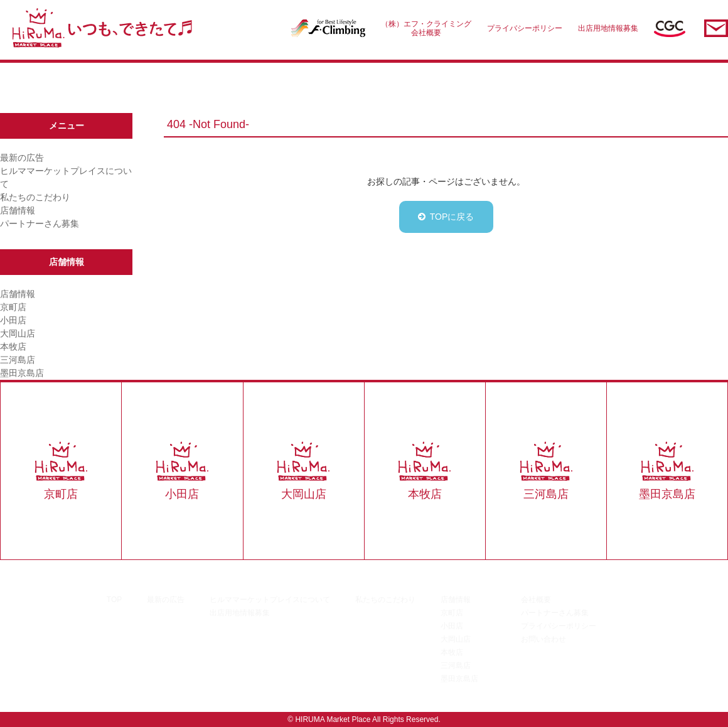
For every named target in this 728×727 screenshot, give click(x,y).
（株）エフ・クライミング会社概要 (426, 28)
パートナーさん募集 (40, 223)
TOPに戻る (452, 217)
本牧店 (13, 347)
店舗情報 (18, 210)
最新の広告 (22, 158)
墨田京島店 (22, 373)
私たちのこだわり (35, 197)
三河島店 (18, 360)
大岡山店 (18, 333)
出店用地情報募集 (608, 28)
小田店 (13, 320)
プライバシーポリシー (525, 28)
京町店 (13, 307)
